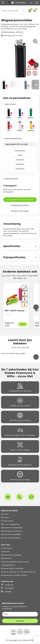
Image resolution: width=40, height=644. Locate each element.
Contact (5, 514)
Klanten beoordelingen (11, 555)
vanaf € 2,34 (9, 324)
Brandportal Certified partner (14, 575)
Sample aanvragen (20, 211)
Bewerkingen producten (12, 531)
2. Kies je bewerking (12, 139)
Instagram (8, 588)
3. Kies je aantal (11, 179)
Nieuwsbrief (6, 558)
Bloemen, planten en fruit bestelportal (18, 572)
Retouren (5, 517)
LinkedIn (6, 592)
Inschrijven (20, 621)
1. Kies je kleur (10, 104)
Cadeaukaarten (8, 565)
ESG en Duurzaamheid (11, 538)
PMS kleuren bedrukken (11, 534)
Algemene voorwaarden (12, 528)
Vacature (5, 552)
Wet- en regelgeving (10, 524)
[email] (20, 614)
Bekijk (23, 324)
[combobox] (11, 11)
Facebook (7, 585)
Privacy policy (7, 521)
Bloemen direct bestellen (12, 568)
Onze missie (6, 548)
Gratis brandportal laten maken (15, 562)
